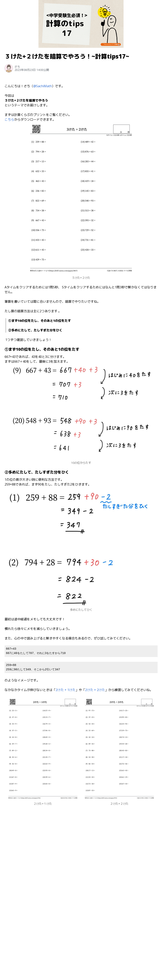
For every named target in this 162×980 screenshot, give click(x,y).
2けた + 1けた (66, 690)
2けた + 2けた (95, 690)
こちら (9, 119)
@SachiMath (43, 86)
